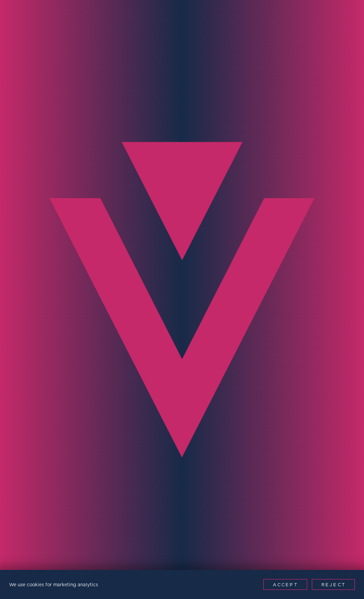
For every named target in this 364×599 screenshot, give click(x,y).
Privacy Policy (66, 549)
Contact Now (298, 440)
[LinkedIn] (275, 567)
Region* (26, 364)
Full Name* (33, 262)
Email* (200, 262)
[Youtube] (295, 567)
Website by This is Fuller (279, 549)
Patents (210, 549)
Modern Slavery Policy (145, 549)
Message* (207, 364)
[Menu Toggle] (342, 22)
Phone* (25, 313)
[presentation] (78, 428)
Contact (77, 153)
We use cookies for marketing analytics (54, 584)
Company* (208, 313)
